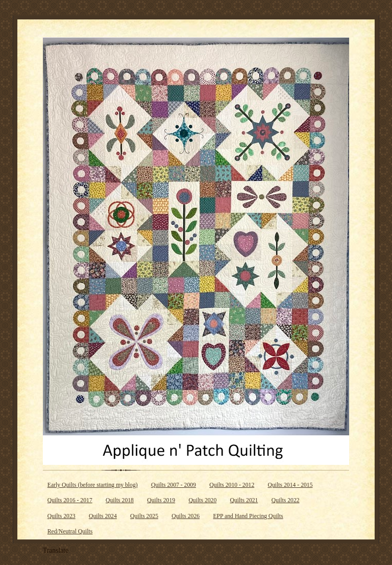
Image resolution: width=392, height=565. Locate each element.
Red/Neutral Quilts (70, 532)
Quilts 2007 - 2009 (174, 485)
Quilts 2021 (244, 500)
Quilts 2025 (144, 516)
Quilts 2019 (161, 500)
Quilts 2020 (202, 500)
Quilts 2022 (286, 500)
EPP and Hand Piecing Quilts (248, 516)
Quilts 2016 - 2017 (70, 500)
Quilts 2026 (186, 516)
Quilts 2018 (120, 500)
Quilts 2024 (103, 516)
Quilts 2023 (62, 516)
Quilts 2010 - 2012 (232, 485)
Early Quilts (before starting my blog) (93, 485)
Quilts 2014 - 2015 (290, 485)
